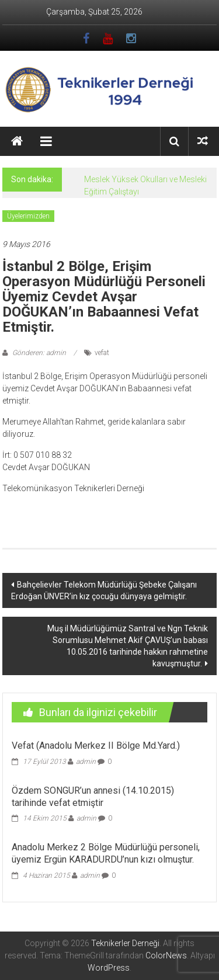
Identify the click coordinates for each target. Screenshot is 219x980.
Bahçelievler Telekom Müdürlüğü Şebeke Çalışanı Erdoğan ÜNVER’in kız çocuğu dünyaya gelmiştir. (104, 590)
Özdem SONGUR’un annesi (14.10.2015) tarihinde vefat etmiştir (93, 797)
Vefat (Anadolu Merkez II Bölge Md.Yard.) (96, 746)
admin (86, 762)
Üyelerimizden (28, 216)
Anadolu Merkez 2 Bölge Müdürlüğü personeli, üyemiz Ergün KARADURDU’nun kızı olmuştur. (106, 853)
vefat (102, 353)
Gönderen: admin (39, 353)
